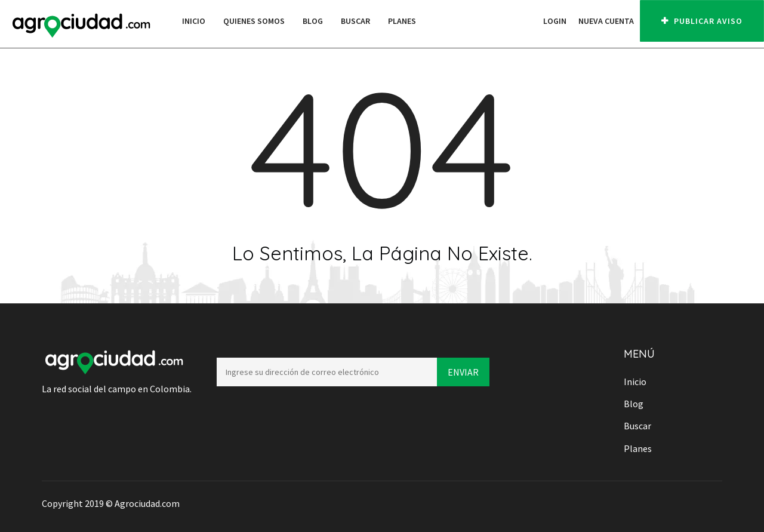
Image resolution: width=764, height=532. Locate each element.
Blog (313, 21)
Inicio (194, 21)
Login (555, 21)
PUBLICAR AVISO (702, 21)
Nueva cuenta (606, 21)
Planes (402, 21)
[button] (531, 21)
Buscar (355, 21)
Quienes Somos (254, 21)
